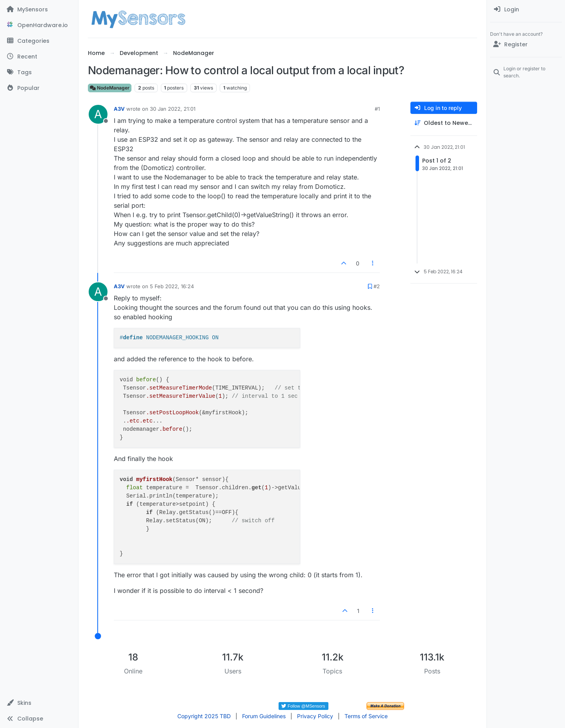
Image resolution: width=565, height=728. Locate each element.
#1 (377, 109)
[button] (39, 703)
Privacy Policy (315, 716)
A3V (119, 109)
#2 (377, 286)
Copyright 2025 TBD (204, 716)
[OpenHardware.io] (39, 25)
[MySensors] (39, 9)
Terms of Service (366, 716)
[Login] (526, 9)
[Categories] (39, 41)
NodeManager (110, 88)
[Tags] (39, 72)
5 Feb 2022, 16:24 (172, 286)
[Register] (526, 44)
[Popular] (39, 88)
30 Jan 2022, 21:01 (173, 109)
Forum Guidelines (264, 716)
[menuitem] (526, 9)
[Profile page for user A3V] (98, 114)
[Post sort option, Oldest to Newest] (444, 123)
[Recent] (39, 57)
